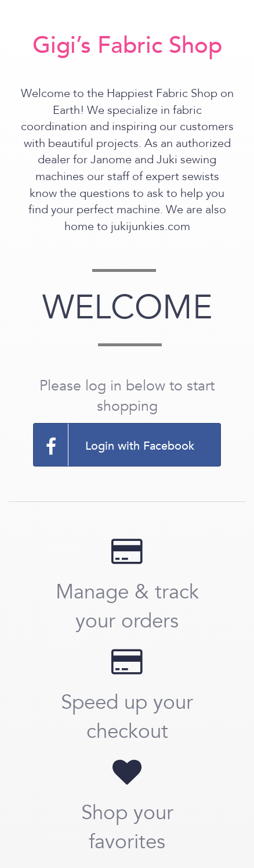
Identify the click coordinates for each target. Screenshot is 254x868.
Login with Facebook (114, 445)
